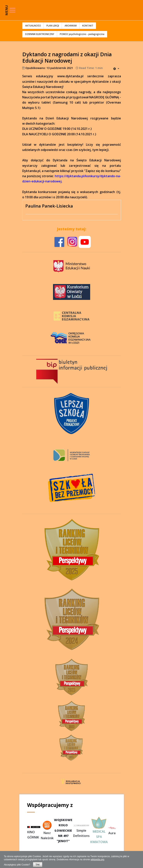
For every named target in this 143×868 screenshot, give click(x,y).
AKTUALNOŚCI (33, 26)
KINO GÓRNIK (34, 833)
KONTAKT (88, 26)
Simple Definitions (81, 831)
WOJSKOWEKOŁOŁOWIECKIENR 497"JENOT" (63, 830)
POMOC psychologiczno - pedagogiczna (82, 34)
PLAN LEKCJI (53, 26)
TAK (38, 865)
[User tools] (116, 69)
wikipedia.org (97, 859)
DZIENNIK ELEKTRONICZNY (40, 34)
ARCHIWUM (71, 26)
